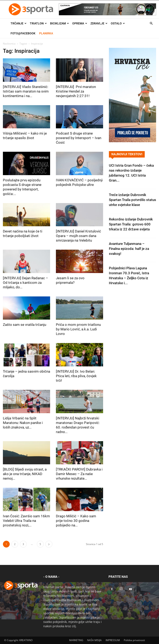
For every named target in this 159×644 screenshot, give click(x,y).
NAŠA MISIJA (94, 640)
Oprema (80, 23)
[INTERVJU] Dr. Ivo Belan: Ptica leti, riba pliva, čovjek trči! (76, 376)
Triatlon (38, 23)
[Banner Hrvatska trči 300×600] (132, 141)
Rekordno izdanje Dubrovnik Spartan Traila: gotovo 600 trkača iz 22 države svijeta (131, 224)
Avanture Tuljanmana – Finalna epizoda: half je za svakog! (129, 249)
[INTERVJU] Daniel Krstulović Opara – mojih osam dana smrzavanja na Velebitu (78, 236)
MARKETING (76, 640)
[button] (151, 23)
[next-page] (49, 544)
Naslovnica (9, 44)
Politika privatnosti (134, 640)
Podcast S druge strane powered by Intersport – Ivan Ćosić (79, 138)
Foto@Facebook (23, 33)
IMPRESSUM (113, 640)
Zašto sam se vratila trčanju (25, 325)
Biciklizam (60, 23)
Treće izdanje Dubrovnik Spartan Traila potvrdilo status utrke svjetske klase (132, 200)
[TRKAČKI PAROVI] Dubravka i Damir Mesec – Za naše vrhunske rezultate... (79, 474)
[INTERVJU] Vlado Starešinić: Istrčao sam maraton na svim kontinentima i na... (26, 91)
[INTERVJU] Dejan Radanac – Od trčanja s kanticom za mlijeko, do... (25, 283)
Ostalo (118, 23)
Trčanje (19, 23)
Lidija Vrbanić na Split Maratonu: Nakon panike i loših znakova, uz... (23, 423)
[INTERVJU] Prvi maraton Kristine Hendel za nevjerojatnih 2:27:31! (76, 91)
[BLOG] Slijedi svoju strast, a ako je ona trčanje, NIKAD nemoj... (25, 474)
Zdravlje (99, 23)
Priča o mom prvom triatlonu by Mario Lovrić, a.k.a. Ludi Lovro (78, 329)
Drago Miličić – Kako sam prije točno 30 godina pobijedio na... (76, 521)
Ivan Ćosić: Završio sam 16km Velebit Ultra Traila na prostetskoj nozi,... (26, 521)
